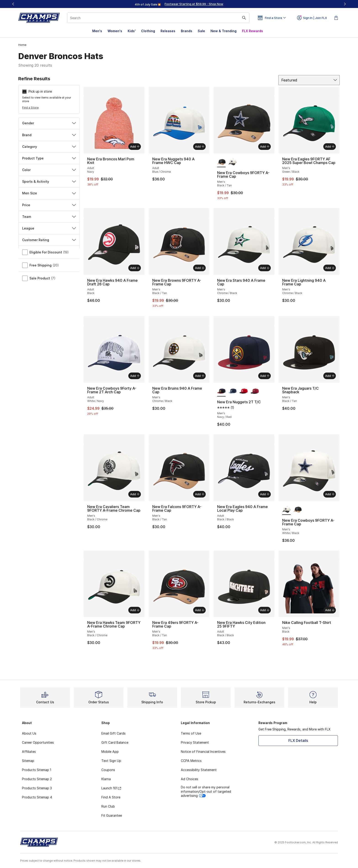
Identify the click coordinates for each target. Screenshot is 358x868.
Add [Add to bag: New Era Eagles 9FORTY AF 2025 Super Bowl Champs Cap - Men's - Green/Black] (330, 146)
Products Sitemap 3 (37, 788)
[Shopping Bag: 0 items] (336, 18)
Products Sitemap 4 (37, 797)
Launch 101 (111, 788)
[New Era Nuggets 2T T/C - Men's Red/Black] (255, 391)
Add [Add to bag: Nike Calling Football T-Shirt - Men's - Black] (330, 610)
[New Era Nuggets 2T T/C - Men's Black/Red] (243, 391)
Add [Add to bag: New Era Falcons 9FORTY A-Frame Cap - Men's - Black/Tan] (200, 494)
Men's (97, 31)
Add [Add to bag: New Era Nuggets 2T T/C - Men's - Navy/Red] (265, 376)
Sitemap (28, 761)
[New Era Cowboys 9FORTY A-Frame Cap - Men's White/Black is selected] (286, 510)
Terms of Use (191, 733)
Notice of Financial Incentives (203, 752)
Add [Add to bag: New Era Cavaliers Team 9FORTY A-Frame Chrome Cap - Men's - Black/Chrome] (135, 494)
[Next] (345, 4)
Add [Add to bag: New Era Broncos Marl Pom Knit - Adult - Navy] (135, 146)
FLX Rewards (253, 31)
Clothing (148, 31)
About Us (29, 733)
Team (49, 217)
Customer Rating (49, 240)
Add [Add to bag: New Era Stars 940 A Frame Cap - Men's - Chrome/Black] (265, 268)
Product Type (49, 158)
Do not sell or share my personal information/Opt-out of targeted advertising (206, 791)
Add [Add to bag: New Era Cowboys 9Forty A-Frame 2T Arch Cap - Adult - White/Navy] (135, 376)
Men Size (49, 193)
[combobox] (158, 18)
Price (49, 205)
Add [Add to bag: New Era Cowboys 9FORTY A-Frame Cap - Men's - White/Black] (330, 494)
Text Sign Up (111, 761)
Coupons (108, 770)
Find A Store (111, 797)
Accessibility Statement (199, 770)
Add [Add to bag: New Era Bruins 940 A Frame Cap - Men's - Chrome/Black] (200, 376)
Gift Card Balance (115, 742)
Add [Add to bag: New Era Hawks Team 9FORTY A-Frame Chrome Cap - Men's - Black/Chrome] (135, 610)
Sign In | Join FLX (312, 18)
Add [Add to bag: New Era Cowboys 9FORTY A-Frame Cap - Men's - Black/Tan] (265, 146)
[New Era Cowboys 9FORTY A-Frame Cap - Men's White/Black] (233, 162)
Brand (49, 135)
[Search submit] (244, 18)
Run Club (108, 806)
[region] (179, 4)
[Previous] (13, 4)
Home (22, 45)
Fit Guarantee (112, 815)
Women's (115, 31)
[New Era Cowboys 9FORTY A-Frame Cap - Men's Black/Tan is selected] (221, 162)
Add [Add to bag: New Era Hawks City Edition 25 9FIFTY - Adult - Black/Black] (265, 610)
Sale (201, 31)
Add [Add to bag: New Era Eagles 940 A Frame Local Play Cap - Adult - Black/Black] (265, 494)
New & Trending (224, 31)
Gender (49, 123)
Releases (168, 31)
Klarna (106, 779)
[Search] (158, 18)
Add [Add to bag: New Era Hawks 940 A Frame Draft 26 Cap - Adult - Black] (135, 268)
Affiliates (29, 752)
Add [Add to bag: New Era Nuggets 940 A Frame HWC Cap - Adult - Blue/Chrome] (200, 146)
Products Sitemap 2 (37, 779)
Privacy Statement (195, 742)
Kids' (132, 31)
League (49, 228)
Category (49, 147)
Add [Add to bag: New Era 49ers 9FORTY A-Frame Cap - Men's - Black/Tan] (200, 610)
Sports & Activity (49, 181)
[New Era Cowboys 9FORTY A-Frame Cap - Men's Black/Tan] (298, 510)
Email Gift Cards (113, 733)
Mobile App (110, 752)
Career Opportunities (38, 742)
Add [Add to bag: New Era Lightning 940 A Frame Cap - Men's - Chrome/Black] (330, 268)
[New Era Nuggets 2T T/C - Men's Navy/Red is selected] (221, 391)
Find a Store (30, 108)
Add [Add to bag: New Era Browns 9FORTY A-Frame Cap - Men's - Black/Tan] (200, 268)
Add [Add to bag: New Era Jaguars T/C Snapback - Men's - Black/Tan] (330, 376)
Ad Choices (190, 779)
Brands (187, 31)
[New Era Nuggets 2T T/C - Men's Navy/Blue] (233, 391)
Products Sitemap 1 (37, 770)
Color (49, 170)
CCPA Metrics (191, 761)
